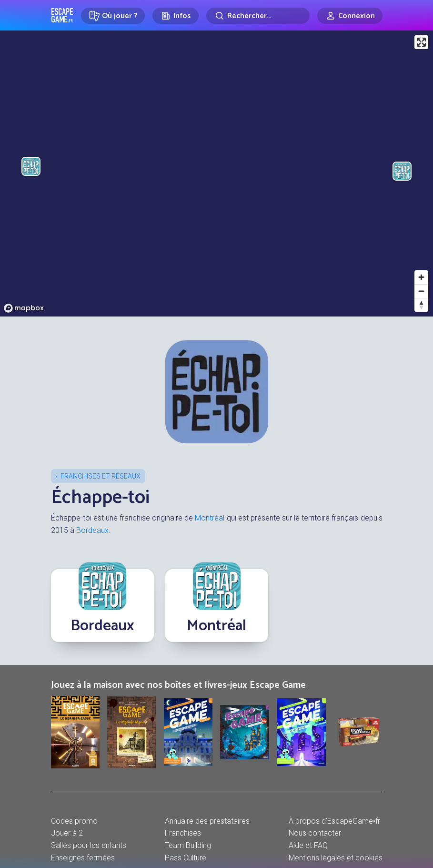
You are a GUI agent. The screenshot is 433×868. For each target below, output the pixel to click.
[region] (216, 174)
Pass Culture (186, 858)
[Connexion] (350, 16)
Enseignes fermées (83, 858)
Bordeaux (92, 530)
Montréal (210, 518)
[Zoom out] (421, 291)
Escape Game (62, 15)
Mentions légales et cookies (336, 858)
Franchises (183, 833)
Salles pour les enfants (89, 845)
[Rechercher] (258, 16)
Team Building (188, 845)
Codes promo (74, 821)
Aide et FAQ (308, 845)
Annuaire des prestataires (207, 821)
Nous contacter (315, 833)
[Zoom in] (421, 277)
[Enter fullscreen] (421, 42)
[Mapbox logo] (24, 308)
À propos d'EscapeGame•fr (334, 821)
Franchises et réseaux (101, 476)
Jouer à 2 (67, 833)
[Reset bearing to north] (421, 305)
